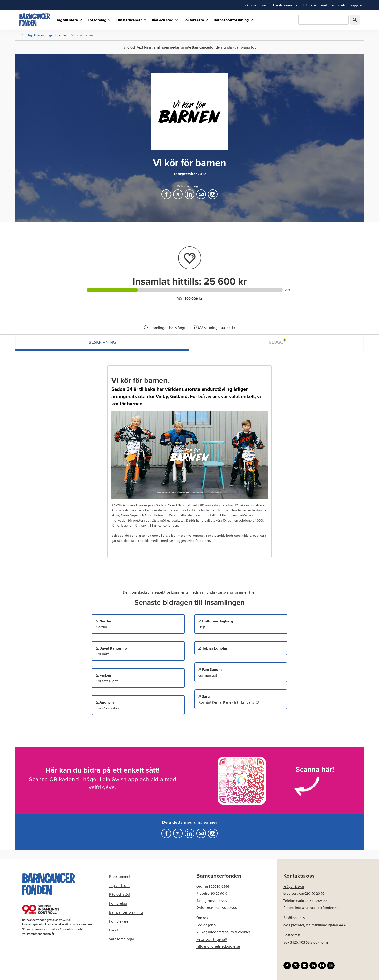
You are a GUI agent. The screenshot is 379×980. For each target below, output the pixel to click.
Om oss (202, 918)
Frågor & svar (294, 886)
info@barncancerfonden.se (317, 908)
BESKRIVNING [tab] (102, 342)
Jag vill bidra (36, 35)
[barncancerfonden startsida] (35, 20)
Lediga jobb (206, 925)
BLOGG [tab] (278, 342)
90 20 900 (230, 908)
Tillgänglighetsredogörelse (218, 946)
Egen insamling (58, 35)
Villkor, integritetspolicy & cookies (223, 932)
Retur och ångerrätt (212, 939)
